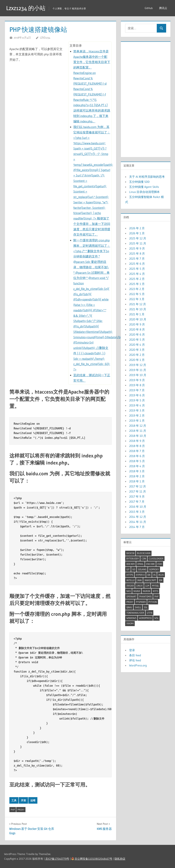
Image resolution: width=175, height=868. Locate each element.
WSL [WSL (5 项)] (156, 618)
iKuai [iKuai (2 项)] (161, 575)
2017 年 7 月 (137, 502)
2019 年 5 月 (137, 400)
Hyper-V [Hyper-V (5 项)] (140, 575)
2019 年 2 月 (137, 415)
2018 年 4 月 (137, 466)
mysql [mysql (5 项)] (155, 586)
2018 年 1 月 (137, 481)
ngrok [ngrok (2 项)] (146, 591)
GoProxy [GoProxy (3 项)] (154, 569)
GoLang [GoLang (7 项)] (142, 569)
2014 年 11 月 (138, 522)
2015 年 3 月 (137, 512)
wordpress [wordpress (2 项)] (145, 618)
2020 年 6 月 (137, 334)
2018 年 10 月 (138, 436)
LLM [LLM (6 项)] (147, 586)
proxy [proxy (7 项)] (130, 602)
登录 (132, 650)
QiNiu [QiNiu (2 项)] (129, 607)
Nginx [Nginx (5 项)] (137, 591)
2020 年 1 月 (137, 360)
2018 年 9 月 (137, 441)
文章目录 (76, 45)
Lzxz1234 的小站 (26, 8)
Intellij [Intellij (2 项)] (130, 580)
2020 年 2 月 (137, 355)
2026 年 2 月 (137, 228)
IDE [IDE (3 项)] (149, 575)
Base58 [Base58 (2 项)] (130, 553)
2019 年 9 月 (137, 380)
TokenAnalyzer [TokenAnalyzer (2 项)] (135, 613)
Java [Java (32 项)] (140, 580)
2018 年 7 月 (137, 451)
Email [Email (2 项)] (141, 564)
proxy (21, 810)
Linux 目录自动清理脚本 (144, 192)
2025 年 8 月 (137, 253)
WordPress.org (138, 665)
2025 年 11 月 (138, 243)
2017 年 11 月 (138, 491)
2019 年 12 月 (138, 365)
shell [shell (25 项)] (138, 607)
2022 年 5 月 (137, 294)
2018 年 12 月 (138, 426)
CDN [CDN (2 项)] (144, 558)
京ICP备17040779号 (57, 859)
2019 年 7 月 (137, 390)
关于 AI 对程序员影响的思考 (147, 177)
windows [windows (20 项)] (131, 618)
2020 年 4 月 (137, 345)
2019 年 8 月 (137, 385)
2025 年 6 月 (137, 264)
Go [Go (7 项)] (134, 569)
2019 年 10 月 (138, 375)
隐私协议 (120, 859)
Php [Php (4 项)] (156, 596)
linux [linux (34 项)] (140, 586)
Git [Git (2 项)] (128, 569)
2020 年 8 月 (137, 329)
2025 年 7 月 (137, 259)
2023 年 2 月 (137, 289)
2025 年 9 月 (137, 248)
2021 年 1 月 (137, 314)
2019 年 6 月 (137, 395)
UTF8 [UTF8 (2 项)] (150, 613)
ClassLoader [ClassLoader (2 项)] (156, 558)
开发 (23, 800)
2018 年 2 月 (137, 476)
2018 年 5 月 (137, 461)
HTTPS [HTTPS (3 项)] (130, 575)
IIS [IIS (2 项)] (155, 575)
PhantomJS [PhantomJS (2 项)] (145, 596)
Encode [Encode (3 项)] (151, 564)
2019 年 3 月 (137, 410)
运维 (33, 800)
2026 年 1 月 (137, 233)
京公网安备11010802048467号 (93, 859)
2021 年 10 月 (138, 309)
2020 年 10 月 (138, 319)
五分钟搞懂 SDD (139, 182)
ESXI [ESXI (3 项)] (160, 564)
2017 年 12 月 (138, 486)
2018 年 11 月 (138, 431)
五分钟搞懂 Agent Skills (144, 187)
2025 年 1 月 (137, 284)
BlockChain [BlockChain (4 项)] (144, 553)
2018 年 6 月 (137, 456)
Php (13, 810)
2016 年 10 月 (138, 507)
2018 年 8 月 (137, 446)
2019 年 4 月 (137, 405)
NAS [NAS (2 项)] (129, 591)
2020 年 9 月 (137, 324)
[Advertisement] (146, 99)
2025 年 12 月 (138, 238)
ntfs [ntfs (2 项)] (155, 591)
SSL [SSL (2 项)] (146, 607)
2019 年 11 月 (138, 370)
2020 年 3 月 (137, 350)
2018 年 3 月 (137, 471)
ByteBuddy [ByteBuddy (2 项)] (133, 558)
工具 (14, 800)
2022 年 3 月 (137, 299)
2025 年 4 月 (137, 274)
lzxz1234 (45, 38)
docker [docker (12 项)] (131, 564)
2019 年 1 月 (137, 421)
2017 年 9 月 (137, 496)
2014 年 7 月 (137, 527)
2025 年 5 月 (137, 269)
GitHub (149, 8)
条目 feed (135, 655)
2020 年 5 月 (137, 340)
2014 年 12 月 (138, 517)
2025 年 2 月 (137, 279)
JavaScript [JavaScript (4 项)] (150, 580)
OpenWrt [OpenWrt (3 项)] (131, 596)
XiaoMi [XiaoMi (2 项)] (130, 623)
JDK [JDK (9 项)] (161, 580)
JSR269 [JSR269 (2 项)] (130, 586)
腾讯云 (163, 8)
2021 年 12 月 (138, 304)
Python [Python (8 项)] (153, 602)
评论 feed (135, 660)
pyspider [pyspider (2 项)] (141, 602)
